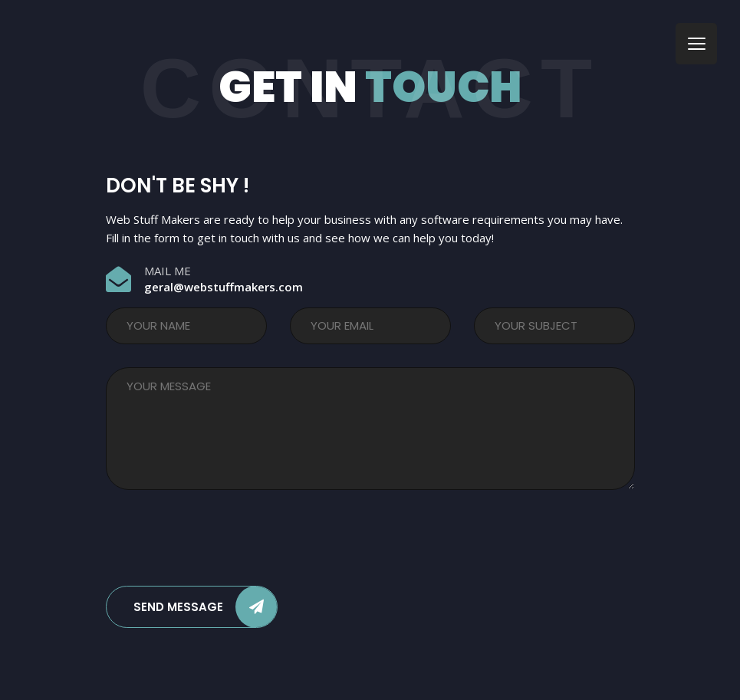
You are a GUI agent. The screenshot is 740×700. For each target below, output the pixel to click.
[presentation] (222, 541)
